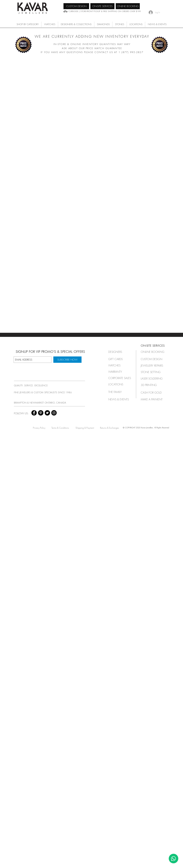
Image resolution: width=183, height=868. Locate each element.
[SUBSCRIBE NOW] (67, 360)
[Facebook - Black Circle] (34, 413)
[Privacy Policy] (39, 428)
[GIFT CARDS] (119, 359)
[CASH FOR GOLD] (153, 393)
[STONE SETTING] (153, 372)
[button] (50, 24)
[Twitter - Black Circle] (47, 413)
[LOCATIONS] (119, 384)
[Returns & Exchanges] (109, 428)
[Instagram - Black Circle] (54, 413)
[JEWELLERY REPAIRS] (155, 366)
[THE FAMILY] (119, 392)
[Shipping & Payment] (85, 428)
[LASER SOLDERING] (153, 378)
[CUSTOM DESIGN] (76, 6)
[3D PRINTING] (153, 385)
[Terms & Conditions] (60, 428)
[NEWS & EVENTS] (120, 399)
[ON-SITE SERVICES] (102, 6)
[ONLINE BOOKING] (128, 6)
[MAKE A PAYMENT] (153, 399)
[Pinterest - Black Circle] (41, 413)
